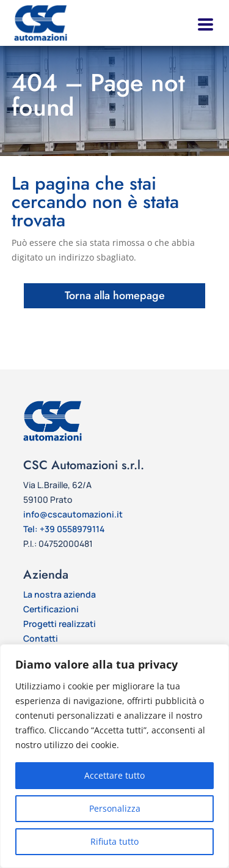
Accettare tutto (114, 775)
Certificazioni (51, 609)
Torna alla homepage (115, 295)
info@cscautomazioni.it (73, 514)
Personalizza (115, 808)
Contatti (41, 638)
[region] (114, 756)
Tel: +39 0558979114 (64, 529)
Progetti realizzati (60, 624)
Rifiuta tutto (114, 841)
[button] (204, 23)
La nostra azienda (60, 594)
